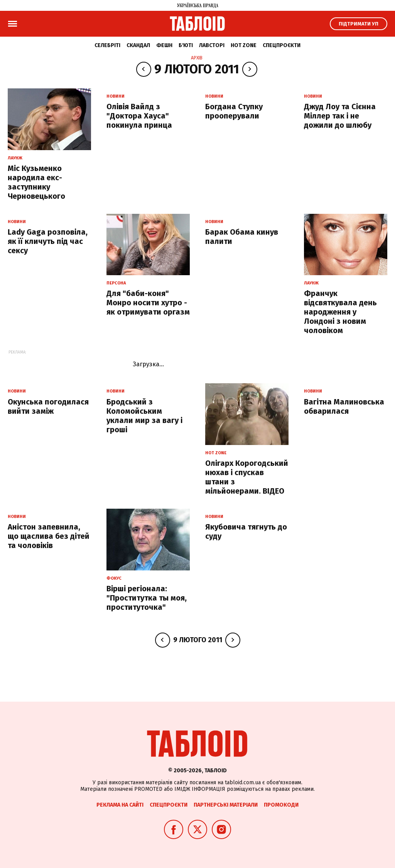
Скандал (138, 45)
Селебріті (107, 45)
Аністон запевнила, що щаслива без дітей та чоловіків (49, 536)
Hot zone (244, 45)
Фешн (164, 45)
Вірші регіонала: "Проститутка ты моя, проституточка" (147, 598)
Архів (197, 58)
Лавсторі (212, 45)
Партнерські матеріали (226, 805)
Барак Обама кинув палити (242, 237)
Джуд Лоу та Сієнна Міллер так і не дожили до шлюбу (340, 116)
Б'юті (186, 45)
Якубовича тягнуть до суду (246, 531)
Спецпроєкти (282, 45)
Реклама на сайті (120, 805)
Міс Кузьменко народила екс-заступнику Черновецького (36, 182)
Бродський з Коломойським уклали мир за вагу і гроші (144, 416)
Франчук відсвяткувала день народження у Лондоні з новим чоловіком (340, 312)
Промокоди (281, 805)
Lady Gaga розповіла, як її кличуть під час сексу (48, 241)
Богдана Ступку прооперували (234, 111)
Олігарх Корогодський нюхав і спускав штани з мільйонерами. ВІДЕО (247, 477)
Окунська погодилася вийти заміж (48, 406)
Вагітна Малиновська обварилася (344, 406)
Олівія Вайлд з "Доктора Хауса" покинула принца (139, 116)
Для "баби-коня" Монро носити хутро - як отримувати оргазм (148, 303)
